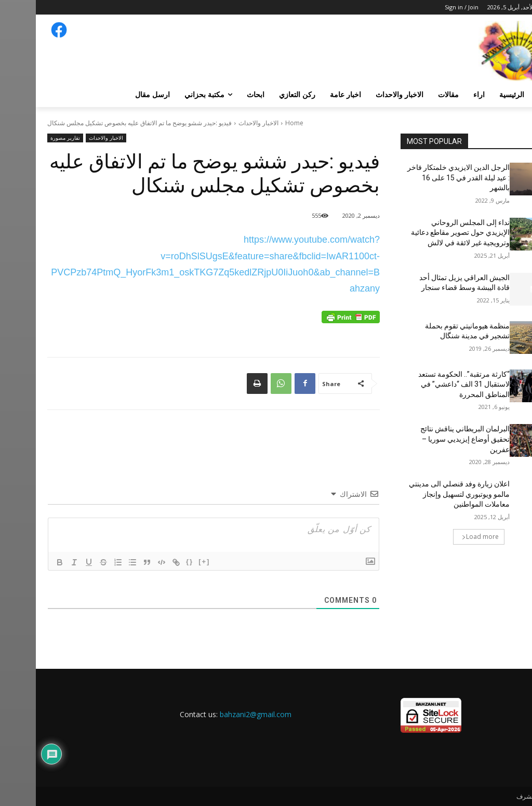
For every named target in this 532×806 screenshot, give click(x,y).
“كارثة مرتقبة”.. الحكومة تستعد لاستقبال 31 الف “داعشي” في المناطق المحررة (428, 384)
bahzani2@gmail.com (220, 714)
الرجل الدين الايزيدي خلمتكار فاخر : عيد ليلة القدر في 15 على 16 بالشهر (423, 177)
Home (258, 123)
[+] (168, 561)
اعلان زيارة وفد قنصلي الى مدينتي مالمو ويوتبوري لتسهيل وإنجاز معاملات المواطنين (423, 494)
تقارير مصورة (29, 138)
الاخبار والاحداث (223, 123)
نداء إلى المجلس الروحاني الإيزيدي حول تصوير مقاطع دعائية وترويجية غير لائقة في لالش (424, 233)
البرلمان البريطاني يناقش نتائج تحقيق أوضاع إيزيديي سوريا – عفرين (429, 439)
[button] (508, 95)
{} (154, 561)
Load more (444, 537)
